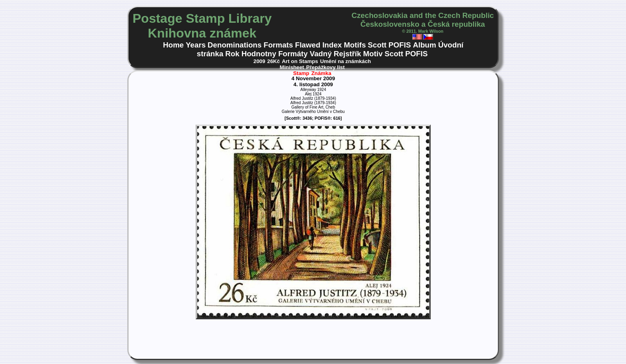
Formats (278, 45)
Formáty (293, 54)
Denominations (235, 45)
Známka (321, 73)
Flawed (308, 45)
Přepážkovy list (326, 67)
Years (196, 45)
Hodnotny (259, 54)
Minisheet (292, 67)
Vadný (321, 54)
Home (173, 45)
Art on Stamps (300, 61)
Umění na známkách (346, 61)
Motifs (355, 45)
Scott (377, 45)
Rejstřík (348, 54)
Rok (232, 54)
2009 (260, 61)
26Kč (273, 61)
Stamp (301, 73)
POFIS (400, 45)
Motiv (373, 54)
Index (332, 45)
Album (424, 45)
